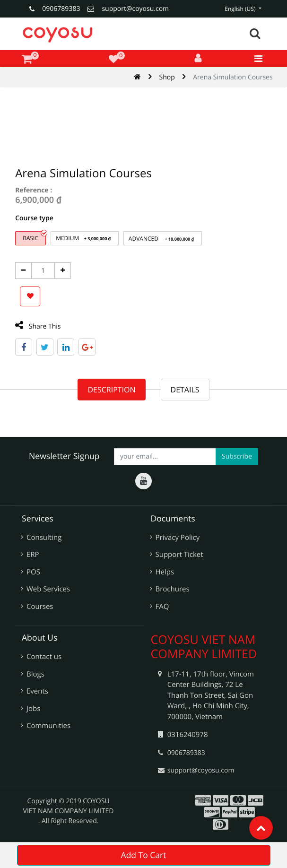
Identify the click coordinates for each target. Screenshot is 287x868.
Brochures (173, 589)
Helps (165, 572)
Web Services (48, 589)
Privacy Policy (178, 538)
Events (37, 691)
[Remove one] (22, 271)
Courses (40, 607)
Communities (48, 726)
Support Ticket (179, 555)
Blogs (35, 674)
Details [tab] (185, 390)
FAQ (162, 607)
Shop (167, 77)
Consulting (44, 538)
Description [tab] (111, 390)
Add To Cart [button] (144, 855)
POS (33, 572)
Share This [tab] (36, 326)
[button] (28, 296)
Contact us (44, 657)
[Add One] (61, 271)
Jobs (33, 709)
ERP (33, 555)
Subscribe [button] (237, 456)
